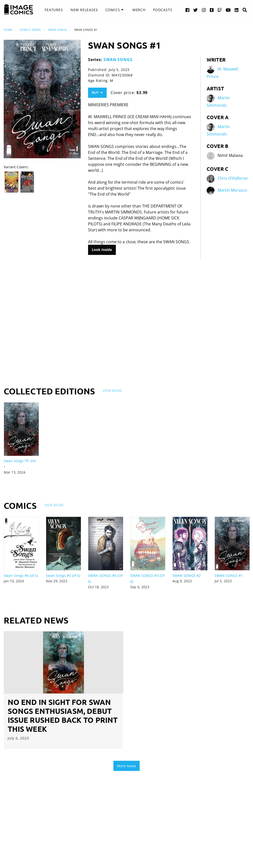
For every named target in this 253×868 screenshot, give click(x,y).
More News (126, 766)
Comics (113, 10)
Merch (139, 10)
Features (54, 10)
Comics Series (30, 30)
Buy (97, 92)
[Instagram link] (204, 10)
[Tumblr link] (212, 10)
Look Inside (102, 250)
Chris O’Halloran (233, 178)
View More (112, 391)
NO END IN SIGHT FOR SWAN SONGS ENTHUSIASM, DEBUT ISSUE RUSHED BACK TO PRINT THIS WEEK (63, 715)
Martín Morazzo (232, 190)
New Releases (84, 10)
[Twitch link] (220, 10)
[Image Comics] (19, 9)
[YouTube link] (228, 10)
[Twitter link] (196, 10)
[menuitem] (54, 10)
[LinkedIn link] (237, 10)
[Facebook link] (188, 10)
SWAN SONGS (57, 30)
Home (8, 30)
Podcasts (163, 10)
